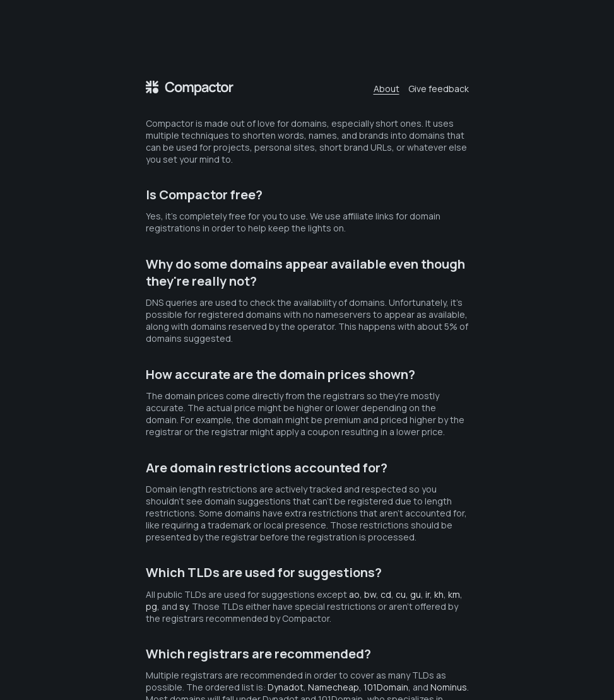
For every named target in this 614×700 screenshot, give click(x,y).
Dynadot (286, 687)
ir (428, 594)
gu (416, 594)
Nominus (449, 687)
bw (370, 594)
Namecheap (334, 687)
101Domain (386, 687)
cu (401, 594)
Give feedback (439, 89)
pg (151, 606)
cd (386, 594)
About (387, 89)
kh (439, 594)
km (454, 594)
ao (354, 594)
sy (184, 606)
